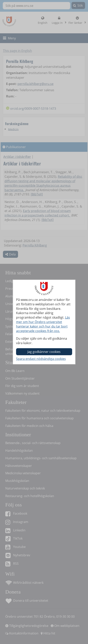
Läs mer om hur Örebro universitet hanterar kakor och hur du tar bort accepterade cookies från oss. (43, 324)
